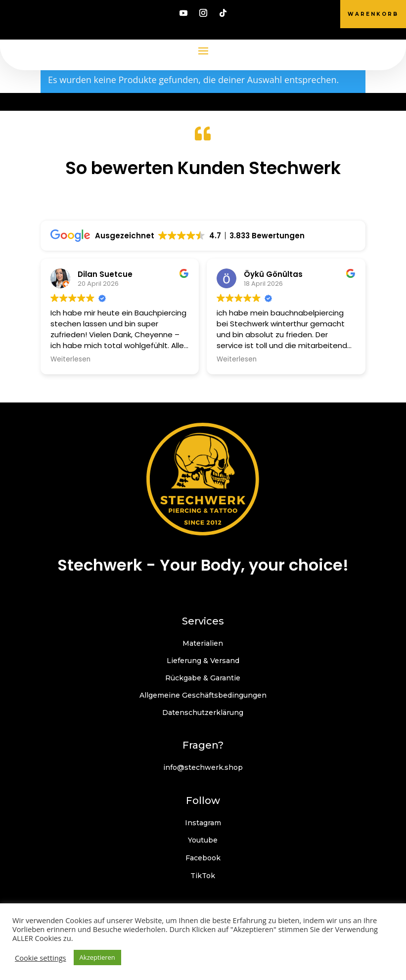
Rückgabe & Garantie (203, 678)
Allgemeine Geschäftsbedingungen (203, 695)
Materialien (203, 643)
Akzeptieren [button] (97, 957)
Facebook (203, 858)
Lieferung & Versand (203, 661)
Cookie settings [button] (41, 958)
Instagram (203, 823)
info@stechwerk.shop (203, 767)
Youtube (203, 840)
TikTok (203, 876)
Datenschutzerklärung (203, 713)
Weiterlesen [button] (70, 359)
